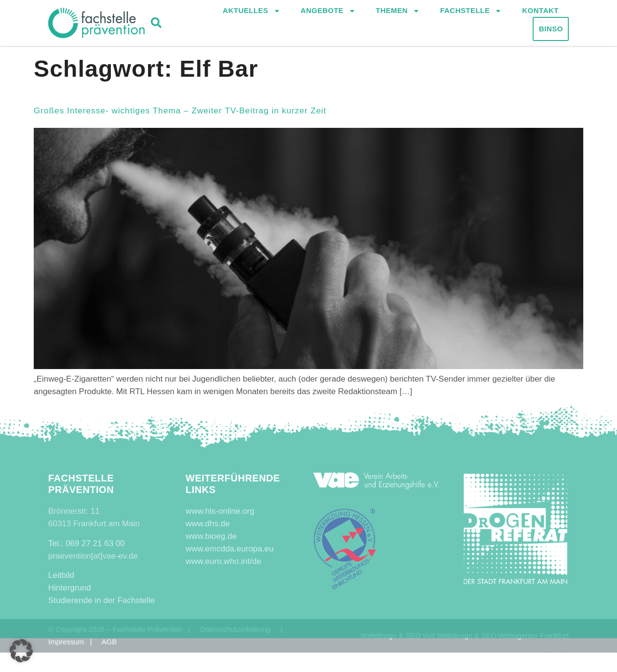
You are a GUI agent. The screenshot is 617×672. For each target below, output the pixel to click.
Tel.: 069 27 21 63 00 (87, 543)
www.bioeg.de (211, 536)
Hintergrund (70, 588)
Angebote (328, 12)
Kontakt (540, 12)
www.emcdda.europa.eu (229, 549)
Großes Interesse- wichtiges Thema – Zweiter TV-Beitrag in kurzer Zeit (180, 111)
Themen (398, 12)
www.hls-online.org (220, 511)
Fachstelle (471, 12)
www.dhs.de (208, 524)
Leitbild (61, 575)
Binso (551, 30)
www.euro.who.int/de (223, 561)
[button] (156, 24)
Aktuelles (252, 12)
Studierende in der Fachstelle (101, 600)
